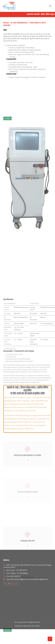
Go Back (7, 193)
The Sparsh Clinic (22, 622)
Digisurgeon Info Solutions (32, 626)
